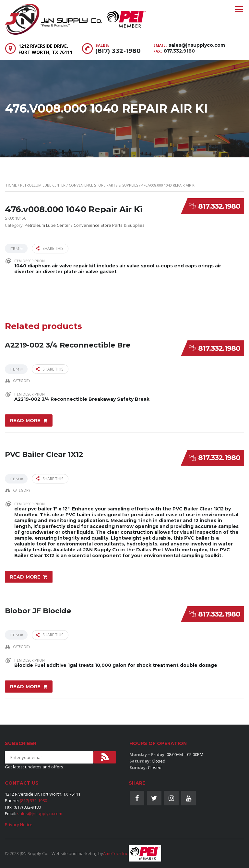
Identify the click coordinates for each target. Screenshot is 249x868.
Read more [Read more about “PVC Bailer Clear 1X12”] (25, 577)
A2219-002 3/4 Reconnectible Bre (68, 344)
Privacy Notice (19, 825)
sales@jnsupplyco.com (197, 45)
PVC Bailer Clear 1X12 (44, 454)
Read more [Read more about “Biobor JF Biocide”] (25, 686)
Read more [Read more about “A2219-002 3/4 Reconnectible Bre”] (25, 421)
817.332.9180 (179, 51)
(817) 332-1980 (118, 51)
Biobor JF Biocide (38, 610)
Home (12, 185)
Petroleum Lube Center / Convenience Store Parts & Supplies (79, 185)
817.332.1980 (219, 206)
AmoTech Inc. (116, 853)
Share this (49, 248)
